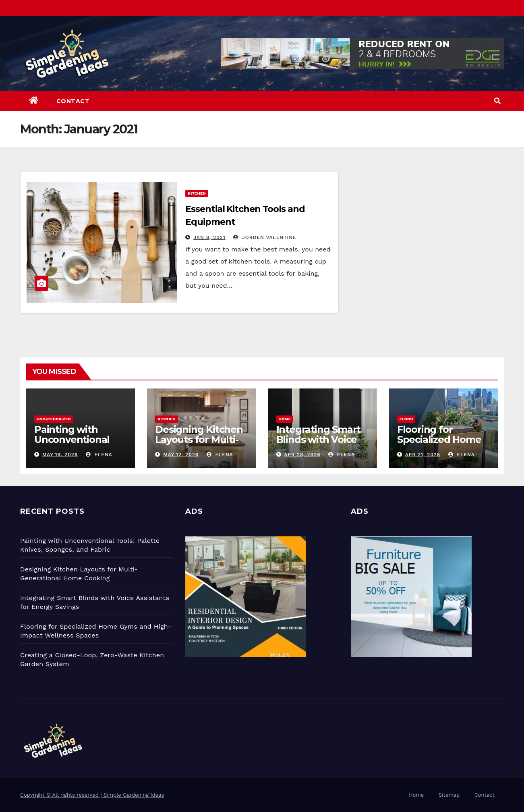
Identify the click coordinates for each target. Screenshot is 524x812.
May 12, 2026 (181, 455)
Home (285, 419)
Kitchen (197, 193)
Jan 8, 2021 (209, 237)
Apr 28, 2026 (302, 455)
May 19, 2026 (60, 455)
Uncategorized (54, 419)
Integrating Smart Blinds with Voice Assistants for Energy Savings (319, 444)
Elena (99, 455)
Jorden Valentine (265, 237)
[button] (497, 101)
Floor (406, 419)
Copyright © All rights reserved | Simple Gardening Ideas (92, 795)
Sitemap (449, 795)
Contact (73, 101)
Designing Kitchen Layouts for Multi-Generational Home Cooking (201, 444)
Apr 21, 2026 (423, 455)
